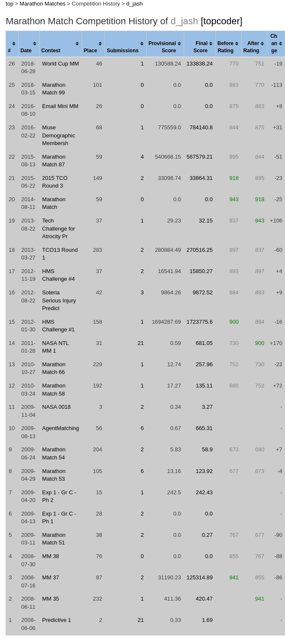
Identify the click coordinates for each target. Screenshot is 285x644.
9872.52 (203, 292)
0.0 (209, 85)
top (9, 4)
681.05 (204, 343)
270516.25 (200, 250)
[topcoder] (222, 21)
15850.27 (201, 271)
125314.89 (200, 577)
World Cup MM (60, 64)
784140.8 (201, 127)
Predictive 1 (57, 620)
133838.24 (200, 64)
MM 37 (51, 577)
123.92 (204, 471)
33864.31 (201, 178)
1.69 (207, 620)
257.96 (204, 364)
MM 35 (51, 599)
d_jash (134, 4)
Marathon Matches (43, 4)
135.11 (204, 386)
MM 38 (51, 556)
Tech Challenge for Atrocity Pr (58, 228)
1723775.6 (200, 322)
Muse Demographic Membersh (58, 135)
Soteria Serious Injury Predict (59, 300)
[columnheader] (12, 44)
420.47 (204, 599)
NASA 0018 (56, 407)
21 (140, 343)
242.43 (204, 492)
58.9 (207, 449)
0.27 (207, 535)
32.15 (206, 221)
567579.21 (200, 157)
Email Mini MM (60, 106)
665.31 (204, 428)
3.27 (207, 407)
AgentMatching (61, 428)
